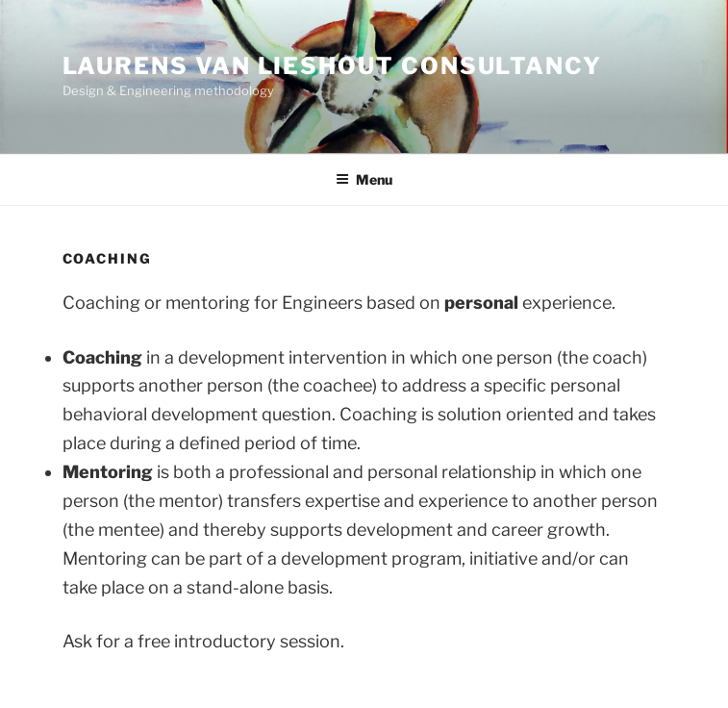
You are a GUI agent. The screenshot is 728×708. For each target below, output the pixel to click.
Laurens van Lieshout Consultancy (332, 66)
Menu (364, 179)
